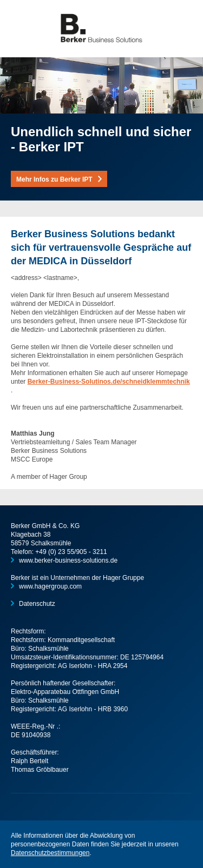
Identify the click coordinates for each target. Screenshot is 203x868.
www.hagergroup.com (50, 586)
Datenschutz (37, 604)
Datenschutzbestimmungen (50, 853)
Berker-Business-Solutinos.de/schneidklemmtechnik (109, 382)
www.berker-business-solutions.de (68, 560)
